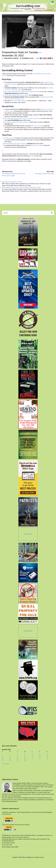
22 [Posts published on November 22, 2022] (18, 758)
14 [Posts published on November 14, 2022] (10, 757)
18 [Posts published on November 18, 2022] (40, 757)
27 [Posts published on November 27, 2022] (3, 760)
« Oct (3, 764)
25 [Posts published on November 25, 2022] (40, 758)
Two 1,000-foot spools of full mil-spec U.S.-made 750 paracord (23, 118)
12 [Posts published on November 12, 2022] (47, 755)
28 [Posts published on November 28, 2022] (10, 760)
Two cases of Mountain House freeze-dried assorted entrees (22, 92)
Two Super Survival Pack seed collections (17, 122)
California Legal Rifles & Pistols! (12, 182)
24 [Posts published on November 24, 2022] (32, 758)
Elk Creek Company (37, 126)
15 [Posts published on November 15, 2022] (18, 757)
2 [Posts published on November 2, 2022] (25, 753)
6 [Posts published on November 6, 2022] (2, 755)
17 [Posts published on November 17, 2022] (32, 757)
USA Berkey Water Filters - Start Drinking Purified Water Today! (21, 187)
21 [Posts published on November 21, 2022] (10, 758)
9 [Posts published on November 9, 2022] (25, 755)
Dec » (8, 764)
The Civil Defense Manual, (19, 101)
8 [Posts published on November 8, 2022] (17, 755)
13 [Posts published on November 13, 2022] (3, 757)
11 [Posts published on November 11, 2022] (40, 755)
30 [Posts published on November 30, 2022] (25, 760)
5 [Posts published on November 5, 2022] (47, 753)
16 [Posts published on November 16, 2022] (25, 757)
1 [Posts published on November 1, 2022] (17, 753)
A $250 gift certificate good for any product (17, 95)
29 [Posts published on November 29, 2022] (18, 760)
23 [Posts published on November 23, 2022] (25, 758)
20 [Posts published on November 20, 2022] (3, 758)
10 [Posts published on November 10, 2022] (32, 755)
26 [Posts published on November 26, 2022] (47, 758)
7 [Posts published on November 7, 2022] (10, 755)
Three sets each (9, 138)
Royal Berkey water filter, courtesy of (16, 144)
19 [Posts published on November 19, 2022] (47, 757)
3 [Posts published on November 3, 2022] (32, 753)
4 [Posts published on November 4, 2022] (40, 753)
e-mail (32, 156)
